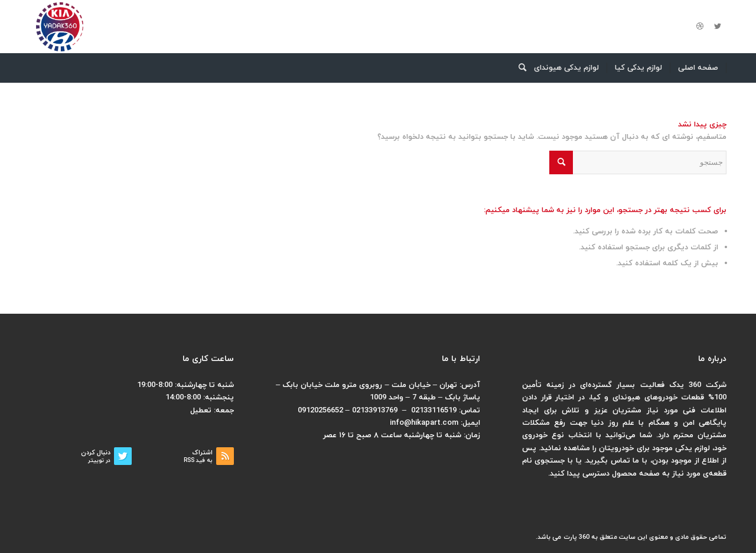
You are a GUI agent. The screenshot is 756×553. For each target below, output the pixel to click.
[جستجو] (519, 68)
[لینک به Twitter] (718, 27)
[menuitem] (698, 68)
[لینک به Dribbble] (700, 27)
